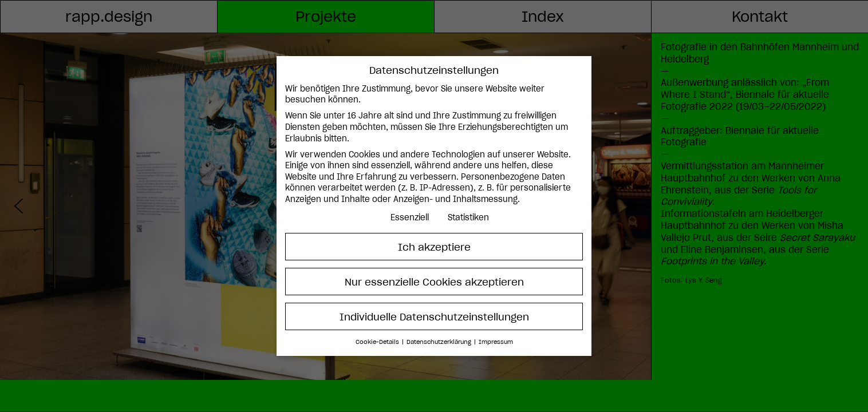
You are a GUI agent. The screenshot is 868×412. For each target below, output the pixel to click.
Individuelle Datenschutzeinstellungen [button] (434, 317)
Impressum (496, 342)
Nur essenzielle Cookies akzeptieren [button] (434, 282)
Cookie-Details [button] (378, 342)
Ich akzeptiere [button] (434, 247)
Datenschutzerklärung (440, 342)
